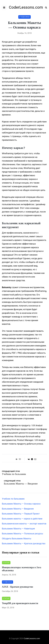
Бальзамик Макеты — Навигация (18, 529)
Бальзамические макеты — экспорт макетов (24, 524)
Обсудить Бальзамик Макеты (17, 539)
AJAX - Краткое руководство (18, 587)
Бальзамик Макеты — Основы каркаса (21, 504)
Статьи (6, 563)
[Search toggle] (45, 8)
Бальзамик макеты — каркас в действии (22, 519)
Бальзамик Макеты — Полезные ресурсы (22, 534)
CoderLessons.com (32, 639)
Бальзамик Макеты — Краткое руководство (24, 544)
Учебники (25, 17)
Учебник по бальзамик (13, 499)
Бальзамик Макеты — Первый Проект (21, 514)
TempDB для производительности (20, 603)
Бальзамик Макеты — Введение (18, 509)
